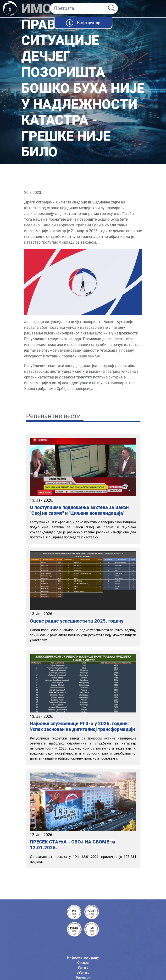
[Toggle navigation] (158, 8)
